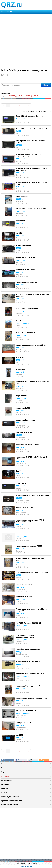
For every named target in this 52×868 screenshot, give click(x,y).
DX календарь (7, 780)
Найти (46, 85)
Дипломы (5, 764)
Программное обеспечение (12, 801)
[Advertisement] (26, 41)
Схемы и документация (10, 797)
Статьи (4, 793)
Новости (5, 788)
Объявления (6, 776)
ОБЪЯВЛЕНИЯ (7, 12)
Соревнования (7, 772)
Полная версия (26, 866)
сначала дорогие (15, 96)
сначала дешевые (31, 96)
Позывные (5, 768)
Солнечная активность (10, 805)
